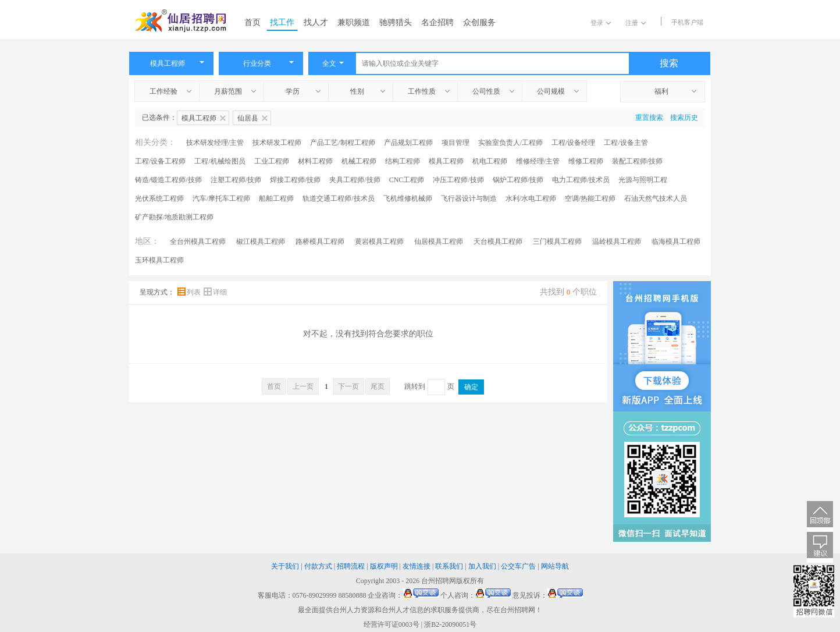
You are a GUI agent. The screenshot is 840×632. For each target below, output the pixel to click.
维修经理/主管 (538, 161)
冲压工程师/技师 (458, 180)
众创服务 (479, 22)
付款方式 (318, 566)
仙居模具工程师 (439, 242)
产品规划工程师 (408, 143)
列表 (190, 292)
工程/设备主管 (626, 143)
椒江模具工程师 (261, 242)
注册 (636, 23)
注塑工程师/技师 (236, 180)
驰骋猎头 (396, 22)
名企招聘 (437, 22)
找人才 (316, 22)
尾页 (378, 386)
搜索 (669, 63)
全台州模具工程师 (198, 242)
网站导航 (555, 566)
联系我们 (449, 566)
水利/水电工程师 (531, 198)
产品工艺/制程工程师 (342, 143)
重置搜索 (649, 118)
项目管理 (455, 143)
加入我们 (482, 566)
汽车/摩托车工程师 (221, 198)
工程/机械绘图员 (220, 161)
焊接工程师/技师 (295, 180)
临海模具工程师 (676, 242)
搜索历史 (684, 118)
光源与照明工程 (643, 180)
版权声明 (384, 566)
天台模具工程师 (498, 242)
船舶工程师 (276, 198)
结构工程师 (403, 161)
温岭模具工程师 (617, 242)
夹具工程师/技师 (355, 180)
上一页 (303, 386)
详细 (215, 292)
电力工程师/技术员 (581, 180)
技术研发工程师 (277, 143)
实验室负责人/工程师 (510, 143)
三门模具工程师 (557, 242)
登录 (601, 23)
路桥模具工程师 (320, 242)
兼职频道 (354, 22)
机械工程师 (359, 161)
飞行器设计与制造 (469, 198)
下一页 (348, 386)
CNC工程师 (407, 180)
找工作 (282, 22)
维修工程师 (586, 161)
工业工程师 (272, 161)
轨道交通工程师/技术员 (338, 198)
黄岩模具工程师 (379, 242)
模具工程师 (446, 161)
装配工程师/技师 (637, 161)
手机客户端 (687, 22)
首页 (252, 22)
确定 (471, 387)
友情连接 (417, 566)
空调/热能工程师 (590, 198)
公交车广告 (518, 566)
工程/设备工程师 (160, 161)
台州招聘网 (439, 581)
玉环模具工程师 (159, 260)
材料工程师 (315, 161)
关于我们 (285, 566)
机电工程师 (490, 161)
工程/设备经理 (573, 143)
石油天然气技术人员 (656, 198)
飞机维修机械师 (408, 198)
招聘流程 (351, 566)
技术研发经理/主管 (215, 143)
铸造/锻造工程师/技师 (168, 180)
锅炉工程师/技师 (518, 180)
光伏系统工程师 (159, 198)
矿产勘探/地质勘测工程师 (174, 217)
